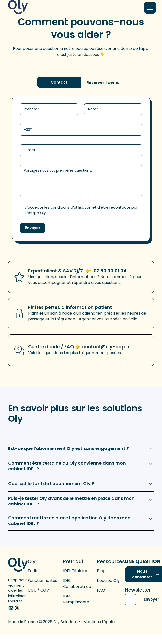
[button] (149, 8)
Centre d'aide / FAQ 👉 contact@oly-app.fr (79, 347)
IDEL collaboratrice (77, 583)
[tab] (59, 82)
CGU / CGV (38, 590)
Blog (101, 571)
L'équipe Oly (108, 581)
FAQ (101, 590)
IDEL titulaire (75, 571)
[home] (18, 8)
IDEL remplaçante (76, 599)
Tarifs (33, 571)
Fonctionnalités (42, 581)
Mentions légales (100, 622)
